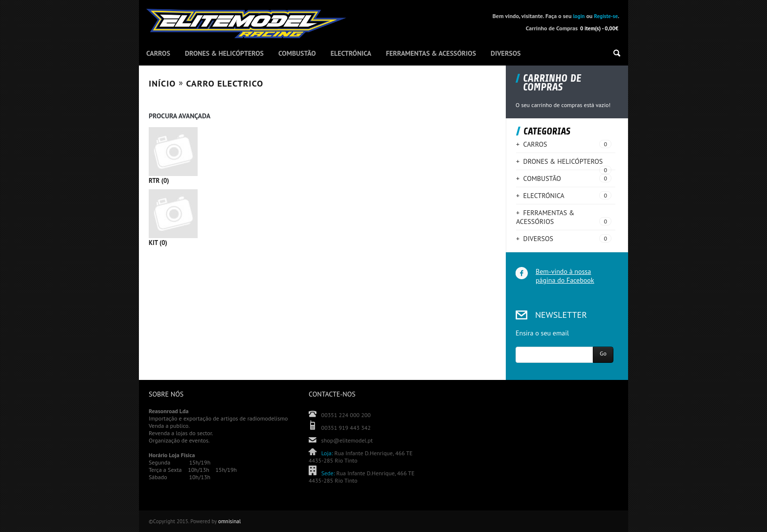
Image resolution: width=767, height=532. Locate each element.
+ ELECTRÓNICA (540, 196)
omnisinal (229, 521)
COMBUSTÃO (297, 53)
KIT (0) (322, 218)
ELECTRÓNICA (351, 53)
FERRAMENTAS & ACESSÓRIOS (431, 53)
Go (603, 353)
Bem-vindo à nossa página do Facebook (565, 276)
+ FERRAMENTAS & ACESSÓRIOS (545, 217)
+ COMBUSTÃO (539, 178)
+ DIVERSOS (535, 239)
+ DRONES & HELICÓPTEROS (559, 161)
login (579, 16)
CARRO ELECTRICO (225, 83)
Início (162, 83)
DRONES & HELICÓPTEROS (224, 53)
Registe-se (606, 16)
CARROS (158, 53)
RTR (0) (322, 156)
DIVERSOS (506, 53)
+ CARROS (531, 144)
